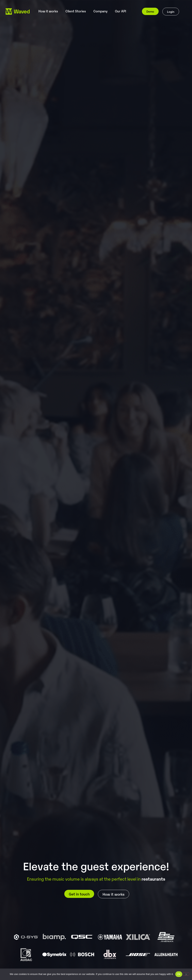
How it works (48, 11)
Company (100, 11)
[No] (186, 974)
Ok (179, 974)
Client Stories (76, 11)
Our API (120, 11)
